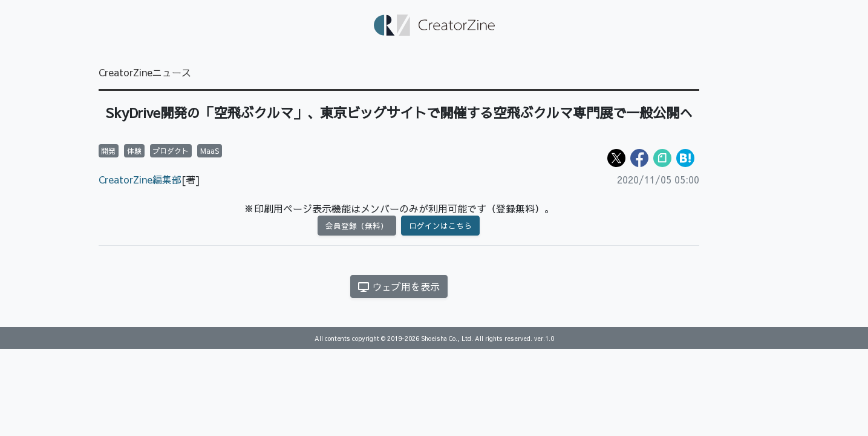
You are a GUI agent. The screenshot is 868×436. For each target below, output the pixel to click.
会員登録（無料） (357, 226)
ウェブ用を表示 (399, 286)
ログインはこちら (440, 226)
